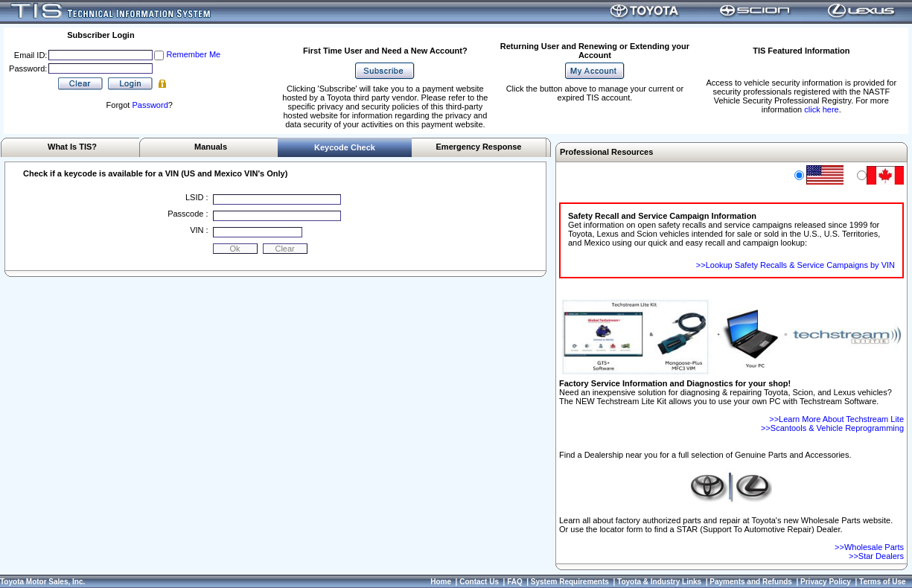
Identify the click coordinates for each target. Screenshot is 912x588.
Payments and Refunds (751, 582)
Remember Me (193, 54)
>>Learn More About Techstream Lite (836, 419)
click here (821, 109)
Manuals (211, 147)
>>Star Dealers (876, 556)
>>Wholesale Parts (869, 547)
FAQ (515, 582)
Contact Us (479, 582)
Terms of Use (883, 582)
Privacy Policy (826, 582)
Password (150, 105)
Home (441, 582)
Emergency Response (479, 147)
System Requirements (570, 582)
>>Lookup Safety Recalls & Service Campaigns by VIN (795, 265)
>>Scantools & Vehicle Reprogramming (832, 428)
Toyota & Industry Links (659, 582)
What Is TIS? (72, 147)
